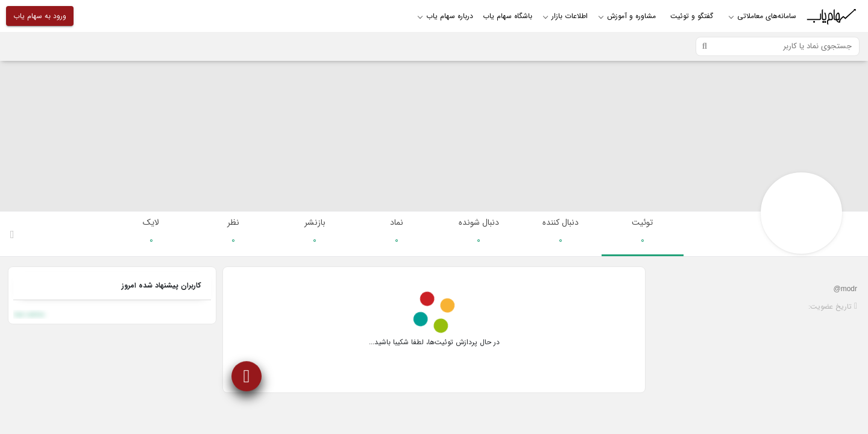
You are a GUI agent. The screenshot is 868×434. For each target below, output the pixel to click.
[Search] (778, 46)
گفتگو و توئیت (692, 16)
